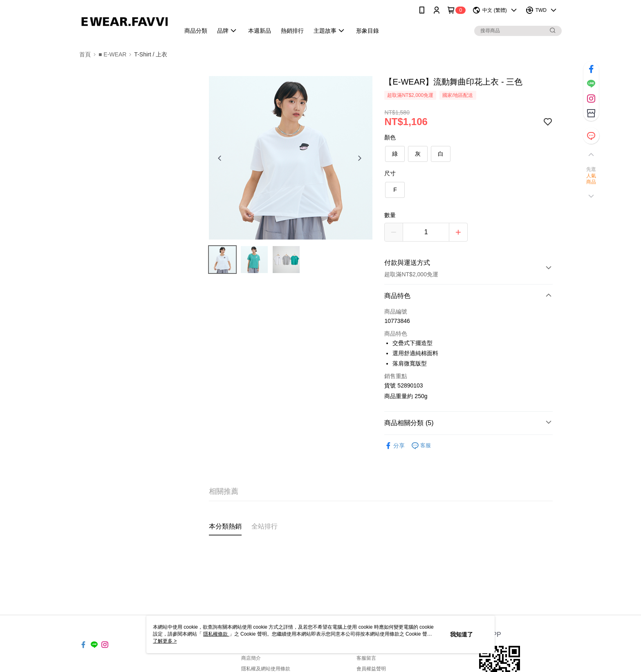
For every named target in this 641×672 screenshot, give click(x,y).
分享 (394, 446)
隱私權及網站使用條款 (266, 669)
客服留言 (366, 658)
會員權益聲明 (371, 669)
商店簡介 (251, 658)
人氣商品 (591, 179)
